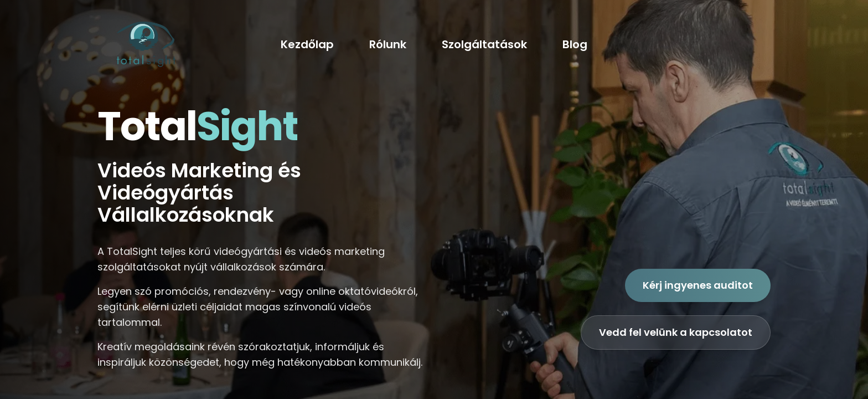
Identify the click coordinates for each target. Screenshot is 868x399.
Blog (575, 44)
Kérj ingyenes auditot (698, 285)
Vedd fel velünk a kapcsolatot (676, 332)
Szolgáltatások (484, 44)
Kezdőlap (307, 44)
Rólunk (388, 44)
